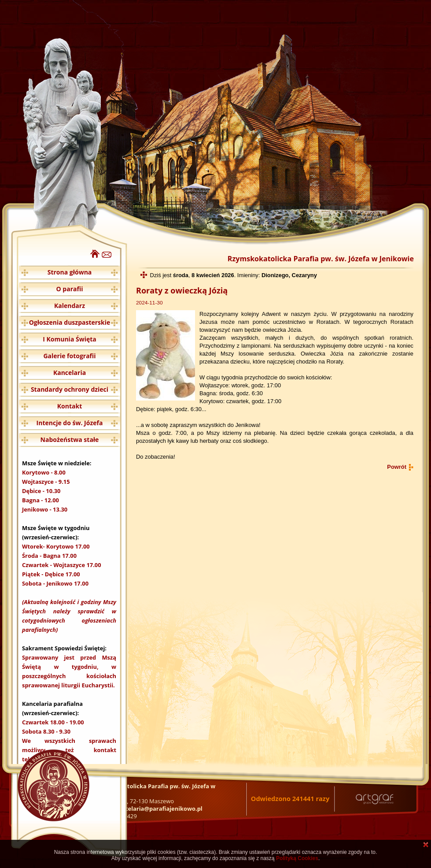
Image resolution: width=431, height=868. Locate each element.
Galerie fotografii (69, 356)
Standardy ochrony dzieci (70, 389)
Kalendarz (70, 306)
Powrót (397, 467)
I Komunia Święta (70, 339)
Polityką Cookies (297, 858)
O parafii (70, 289)
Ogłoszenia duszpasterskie (70, 322)
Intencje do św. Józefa (70, 423)
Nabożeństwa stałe (70, 440)
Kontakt (70, 406)
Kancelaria (70, 373)
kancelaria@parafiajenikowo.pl (158, 809)
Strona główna (70, 272)
